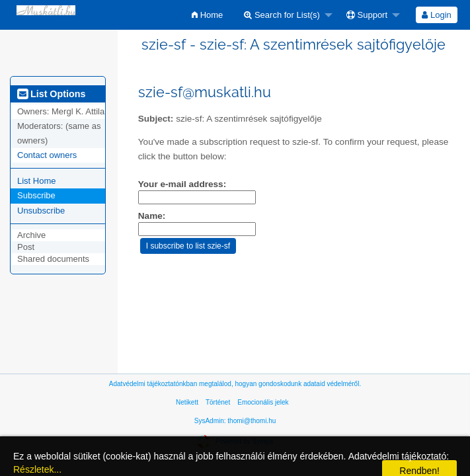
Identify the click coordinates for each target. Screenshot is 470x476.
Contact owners (47, 155)
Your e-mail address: (182, 184)
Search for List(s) (282, 15)
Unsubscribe (41, 211)
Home (207, 15)
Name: (152, 216)
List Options (51, 94)
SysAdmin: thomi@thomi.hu (235, 421)
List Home (37, 181)
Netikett (187, 402)
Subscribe (36, 195)
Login (436, 15)
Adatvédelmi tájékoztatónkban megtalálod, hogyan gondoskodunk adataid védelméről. (235, 384)
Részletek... (37, 469)
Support (367, 15)
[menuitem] (207, 15)
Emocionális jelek (263, 402)
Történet (218, 402)
